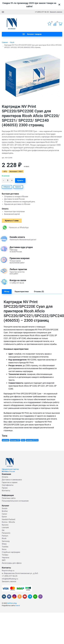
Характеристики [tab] (22, 292)
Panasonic (6, 533)
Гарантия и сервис (10, 482)
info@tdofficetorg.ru (10, 579)
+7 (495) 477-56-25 (42, 12)
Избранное (7, 187)
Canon (4, 514)
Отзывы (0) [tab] (39, 292)
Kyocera (5, 525)
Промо (5, 488)
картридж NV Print (32, 440)
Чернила (6, 558)
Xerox (4, 549)
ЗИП (4, 560)
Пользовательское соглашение (15, 501)
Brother (5, 511)
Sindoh (5, 508)
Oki (3, 530)
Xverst (18, 606)
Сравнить (18, 187)
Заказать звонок (56, 12)
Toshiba (5, 547)
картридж (5, 440)
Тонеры (5, 555)
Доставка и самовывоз (12, 480)
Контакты (6, 491)
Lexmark (5, 528)
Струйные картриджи (11, 552)
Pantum (5, 536)
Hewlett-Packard (8, 519)
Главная (5, 42)
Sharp (4, 544)
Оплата (5, 477)
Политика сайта (9, 498)
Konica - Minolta (8, 522)
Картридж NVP (15, 440)
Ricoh (12, 42)
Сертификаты (8, 485)
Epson (4, 517)
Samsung (6, 541)
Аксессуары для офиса (12, 563)
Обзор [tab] (7, 292)
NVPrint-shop (12, 603)
